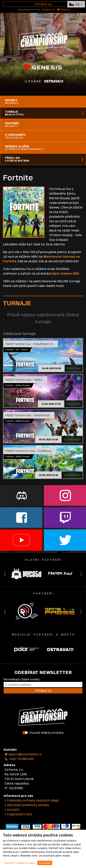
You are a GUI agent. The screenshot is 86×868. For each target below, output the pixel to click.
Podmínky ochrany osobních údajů (33, 800)
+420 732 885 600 (19, 759)
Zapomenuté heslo (29, 9)
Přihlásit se (43, 4)
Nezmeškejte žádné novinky (22, 679)
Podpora (64, 9)
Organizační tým (19, 814)
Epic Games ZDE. (66, 273)
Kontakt (13, 809)
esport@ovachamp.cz (23, 754)
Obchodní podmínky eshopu (28, 805)
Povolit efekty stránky (47, 733)
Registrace (49, 9)
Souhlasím (45, 863)
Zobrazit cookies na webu (20, 863)
